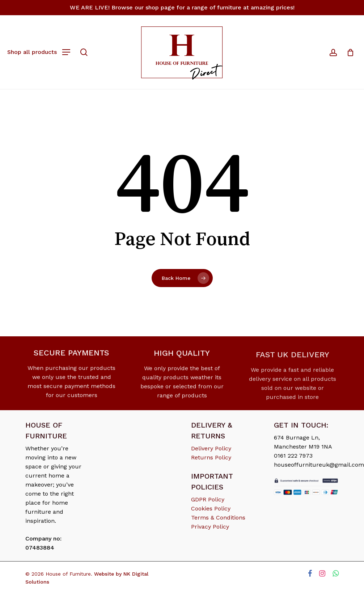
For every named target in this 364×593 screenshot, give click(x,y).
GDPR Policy (208, 499)
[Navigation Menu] (39, 52)
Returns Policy (211, 457)
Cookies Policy (211, 508)
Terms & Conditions (218, 518)
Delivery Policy (211, 448)
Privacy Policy (210, 527)
